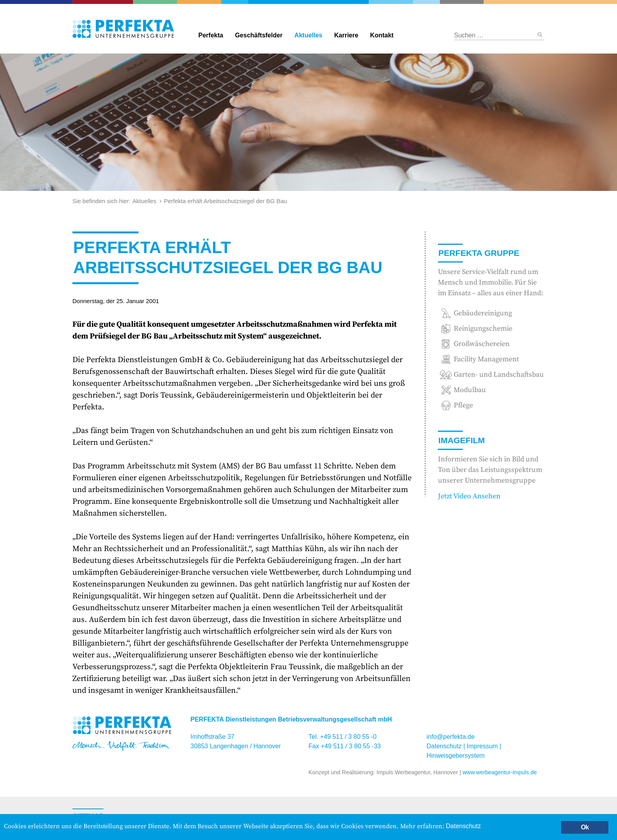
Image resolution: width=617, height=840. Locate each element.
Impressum (482, 746)
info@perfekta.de (451, 737)
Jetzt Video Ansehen (469, 496)
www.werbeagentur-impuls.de (500, 772)
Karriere (346, 35)
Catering (103, 2)
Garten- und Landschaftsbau (156, 2)
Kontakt (382, 35)
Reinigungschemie (391, 2)
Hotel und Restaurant (461, 2)
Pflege (463, 405)
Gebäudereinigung (235, 2)
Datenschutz (444, 746)
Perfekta (308, 2)
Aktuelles (308, 35)
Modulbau (470, 390)
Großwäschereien (426, 2)
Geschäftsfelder (259, 35)
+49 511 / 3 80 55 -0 (348, 737)
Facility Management (200, 2)
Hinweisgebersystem (456, 756)
